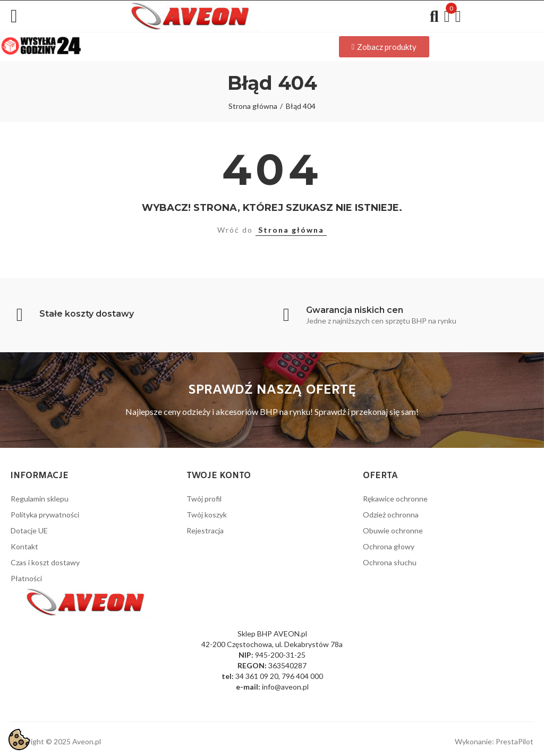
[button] (384, 47)
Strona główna (291, 230)
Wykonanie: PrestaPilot (494, 741)
